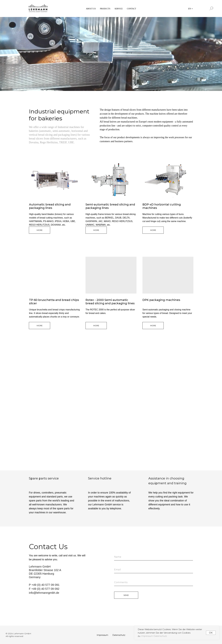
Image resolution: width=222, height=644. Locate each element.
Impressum (147, 636)
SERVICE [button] (119, 9)
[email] (154, 570)
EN (190, 9)
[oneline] (154, 582)
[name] (154, 557)
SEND (126, 595)
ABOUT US (91, 9)
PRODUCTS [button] (105, 9)
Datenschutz (160, 636)
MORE (40, 230)
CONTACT (131, 9)
